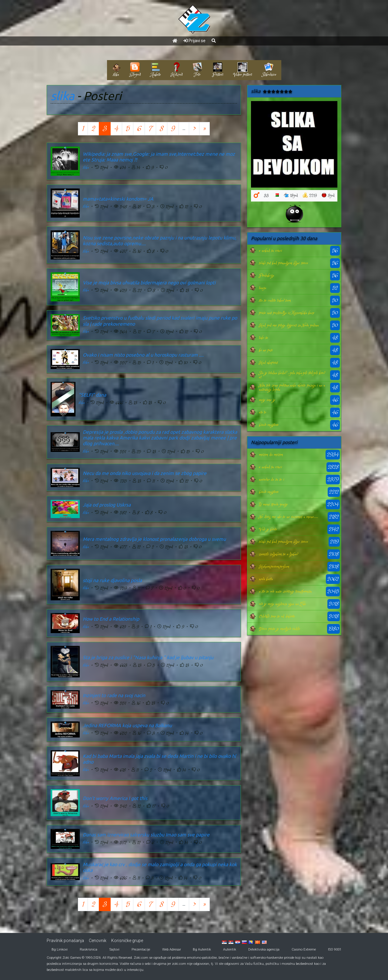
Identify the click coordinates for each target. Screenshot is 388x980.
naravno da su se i (271, 480)
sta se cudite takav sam (275, 300)
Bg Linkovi (60, 949)
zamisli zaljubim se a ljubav (278, 554)
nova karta (266, 579)
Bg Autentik (202, 949)
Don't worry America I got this (115, 798)
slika (62, 96)
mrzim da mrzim (271, 455)
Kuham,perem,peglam (274, 567)
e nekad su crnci (270, 251)
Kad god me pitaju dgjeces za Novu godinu (289, 325)
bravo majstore (269, 425)
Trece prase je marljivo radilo (279, 629)
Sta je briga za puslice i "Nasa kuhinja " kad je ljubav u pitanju (148, 657)
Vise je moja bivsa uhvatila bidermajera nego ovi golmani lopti (149, 283)
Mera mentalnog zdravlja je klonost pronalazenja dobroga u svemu (154, 539)
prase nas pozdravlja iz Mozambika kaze (287, 313)
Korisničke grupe (127, 941)
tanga (263, 288)
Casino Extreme (304, 949)
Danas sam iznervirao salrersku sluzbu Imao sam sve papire (146, 835)
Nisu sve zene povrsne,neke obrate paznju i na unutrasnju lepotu (292, 388)
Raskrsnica (89, 949)
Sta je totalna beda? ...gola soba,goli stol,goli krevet (292, 375)
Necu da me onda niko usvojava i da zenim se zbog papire (145, 473)
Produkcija (266, 276)
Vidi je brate (268, 529)
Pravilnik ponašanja (65, 941)
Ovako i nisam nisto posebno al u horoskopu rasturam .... (143, 355)
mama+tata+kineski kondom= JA (118, 199)
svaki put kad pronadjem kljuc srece (283, 263)
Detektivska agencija (264, 949)
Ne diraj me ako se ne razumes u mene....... (288, 517)
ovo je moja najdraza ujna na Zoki (282, 604)
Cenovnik (98, 941)
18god (291, 196)
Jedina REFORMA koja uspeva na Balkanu (127, 725)
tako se (263, 338)
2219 (310, 196)
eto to (262, 412)
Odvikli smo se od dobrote (277, 616)
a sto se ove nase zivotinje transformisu (285, 592)
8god (328, 196)
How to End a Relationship (111, 619)
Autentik (230, 949)
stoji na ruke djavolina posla (112, 580)
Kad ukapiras (268, 363)
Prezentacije (141, 949)
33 (266, 196)
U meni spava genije (273, 504)
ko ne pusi (266, 350)
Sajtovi (114, 949)
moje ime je (267, 400)
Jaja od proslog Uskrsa (107, 505)
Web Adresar (172, 949)
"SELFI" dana (92, 395)
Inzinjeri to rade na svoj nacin (114, 695)
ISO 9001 (335, 949)
